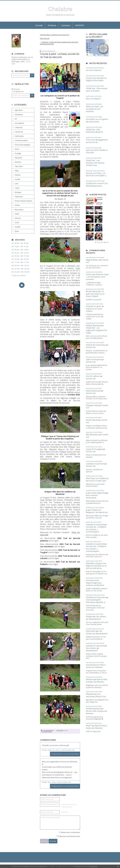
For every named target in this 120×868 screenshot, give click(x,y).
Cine (88, 306)
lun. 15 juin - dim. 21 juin (20, 246)
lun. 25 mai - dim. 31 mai (20, 256)
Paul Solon (90, 631)
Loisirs (17, 188)
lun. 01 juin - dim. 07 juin (20, 253)
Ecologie (18, 153)
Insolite (17, 179)
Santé (17, 214)
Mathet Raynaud (93, 325)
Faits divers (19, 166)
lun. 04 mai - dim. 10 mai (20, 266)
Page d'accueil (45, 38)
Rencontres (19, 210)
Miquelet (90, 694)
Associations (19, 123)
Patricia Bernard (93, 391)
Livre (17, 184)
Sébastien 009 (92, 563)
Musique (18, 192)
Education (18, 158)
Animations (19, 115)
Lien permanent (47, 731)
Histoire (18, 175)
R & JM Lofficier (93, 376)
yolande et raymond (95, 464)
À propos (66, 25)
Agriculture (19, 110)
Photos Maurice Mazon (24, 201)
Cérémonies (19, 136)
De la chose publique (22, 145)
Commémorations (21, 140)
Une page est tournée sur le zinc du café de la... (96, 566)
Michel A (90, 679)
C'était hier (19, 128)
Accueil (39, 25)
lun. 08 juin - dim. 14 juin (20, 250)
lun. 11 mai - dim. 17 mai (20, 262)
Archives (52, 25)
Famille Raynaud (93, 709)
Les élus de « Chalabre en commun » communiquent (96, 529)
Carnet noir (19, 132)
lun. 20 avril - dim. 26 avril (20, 272)
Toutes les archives (19, 276)
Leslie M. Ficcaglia (94, 449)
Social (17, 223)
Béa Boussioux (92, 435)
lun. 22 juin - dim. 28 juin (20, 243)
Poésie (17, 205)
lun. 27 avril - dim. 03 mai (20, 269)
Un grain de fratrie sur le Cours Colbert (95, 294)
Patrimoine (19, 197)
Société (17, 227)
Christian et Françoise (95, 597)
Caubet (89, 617)
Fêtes (17, 171)
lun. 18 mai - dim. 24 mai (20, 259)
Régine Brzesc (92, 260)
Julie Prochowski (93, 359)
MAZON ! (80, 25)
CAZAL (89, 274)
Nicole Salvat (92, 291)
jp (87, 493)
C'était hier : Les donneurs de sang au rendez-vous (95, 163)
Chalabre (60, 9)
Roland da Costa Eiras (95, 345)
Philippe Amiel (92, 405)
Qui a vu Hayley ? (93, 99)
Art (16, 119)
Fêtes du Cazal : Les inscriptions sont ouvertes (95, 109)
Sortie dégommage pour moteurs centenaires (97, 495)
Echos (17, 149)
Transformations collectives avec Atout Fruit (54, 35)
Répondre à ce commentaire (66, 754)
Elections (18, 162)
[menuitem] (39, 25)
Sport (17, 231)
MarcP (89, 478)
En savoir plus (94, 866)
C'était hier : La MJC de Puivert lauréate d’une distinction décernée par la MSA (59, 43)
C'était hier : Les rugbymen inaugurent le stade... (96, 330)
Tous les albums (103, 242)
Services (18, 218)
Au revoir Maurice (94, 70)
